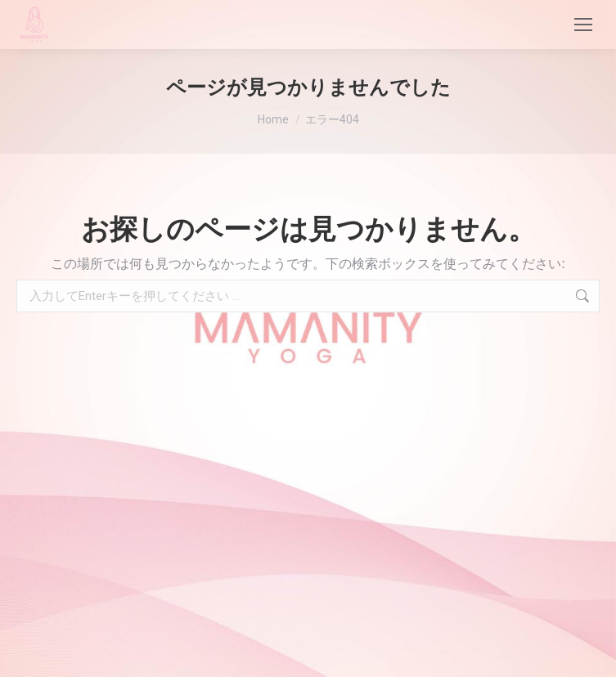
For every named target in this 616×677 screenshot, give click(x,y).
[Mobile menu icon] (583, 25)
